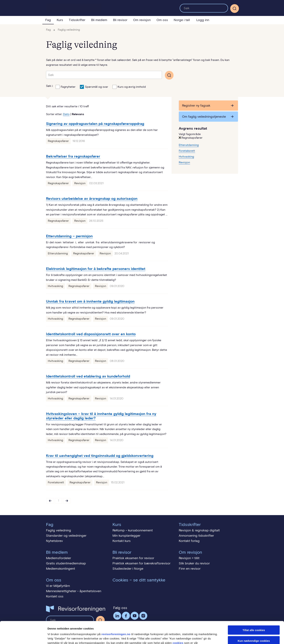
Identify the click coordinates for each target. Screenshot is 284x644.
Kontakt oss (55, 596)
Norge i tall (182, 20)
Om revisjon (142, 20)
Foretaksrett (56, 482)
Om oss (162, 20)
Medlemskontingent (60, 569)
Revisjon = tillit (189, 558)
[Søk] (235, 9)
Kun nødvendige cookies (254, 619)
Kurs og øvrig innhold (129, 86)
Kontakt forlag (189, 541)
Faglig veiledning (69, 30)
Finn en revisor (190, 569)
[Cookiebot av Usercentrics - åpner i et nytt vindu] (23, 637)
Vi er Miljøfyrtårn (58, 586)
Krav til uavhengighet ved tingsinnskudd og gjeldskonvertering (100, 456)
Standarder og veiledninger (66, 536)
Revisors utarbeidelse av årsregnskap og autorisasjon (92, 199)
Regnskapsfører (58, 141)
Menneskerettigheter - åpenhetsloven (74, 591)
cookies (178, 621)
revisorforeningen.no (116, 612)
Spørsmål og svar (94, 86)
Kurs (60, 20)
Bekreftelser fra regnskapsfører (73, 156)
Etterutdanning (58, 253)
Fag (48, 20)
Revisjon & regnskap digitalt (199, 530)
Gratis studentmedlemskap (66, 563)
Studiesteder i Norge (128, 569)
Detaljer (193, 637)
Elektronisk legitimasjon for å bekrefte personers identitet (96, 269)
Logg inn (203, 20)
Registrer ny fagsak (196, 106)
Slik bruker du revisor (194, 563)
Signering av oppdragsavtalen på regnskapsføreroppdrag (95, 124)
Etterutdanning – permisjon (69, 236)
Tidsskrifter (77, 20)
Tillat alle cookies (254, 608)
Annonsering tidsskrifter (196, 536)
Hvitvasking (55, 286)
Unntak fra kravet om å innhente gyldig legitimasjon (90, 301)
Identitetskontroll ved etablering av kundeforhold (88, 376)
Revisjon (80, 183)
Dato (66, 114)
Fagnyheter (66, 86)
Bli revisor (120, 20)
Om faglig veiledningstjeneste (204, 117)
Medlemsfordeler (59, 558)
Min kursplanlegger (126, 536)
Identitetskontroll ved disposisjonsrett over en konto (91, 334)
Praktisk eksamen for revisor (133, 558)
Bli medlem (99, 20)
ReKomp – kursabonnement (133, 530)
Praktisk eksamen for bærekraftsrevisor (141, 563)
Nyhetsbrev (54, 541)
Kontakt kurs (122, 541)
